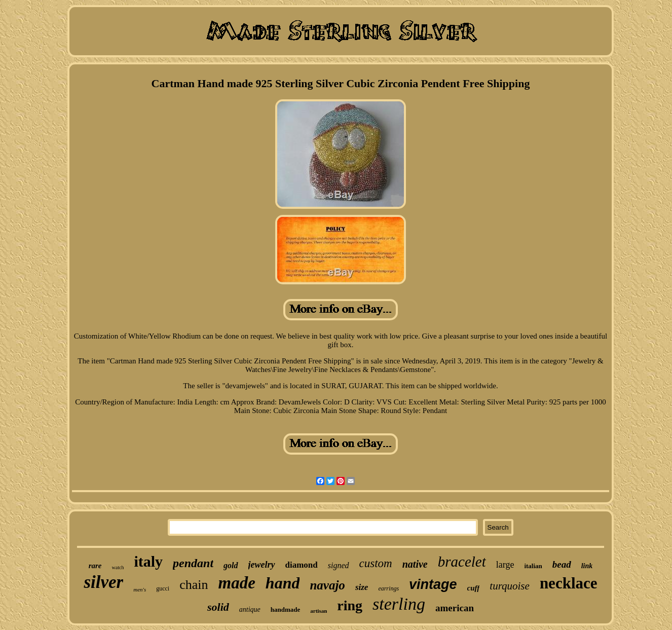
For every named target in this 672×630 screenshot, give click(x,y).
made (237, 583)
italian (533, 566)
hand (283, 583)
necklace (569, 583)
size (362, 587)
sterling (399, 604)
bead (562, 564)
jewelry (262, 565)
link (587, 566)
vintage (433, 584)
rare (95, 566)
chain (194, 585)
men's (140, 589)
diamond (302, 565)
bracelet (462, 562)
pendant (193, 563)
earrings (388, 588)
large (505, 565)
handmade (286, 609)
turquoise (510, 586)
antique (250, 609)
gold (231, 565)
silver (103, 582)
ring (350, 605)
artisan (319, 611)
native (415, 564)
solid (218, 607)
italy (148, 561)
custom (376, 563)
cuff (474, 588)
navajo (327, 585)
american (455, 608)
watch (118, 567)
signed (339, 565)
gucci (163, 588)
